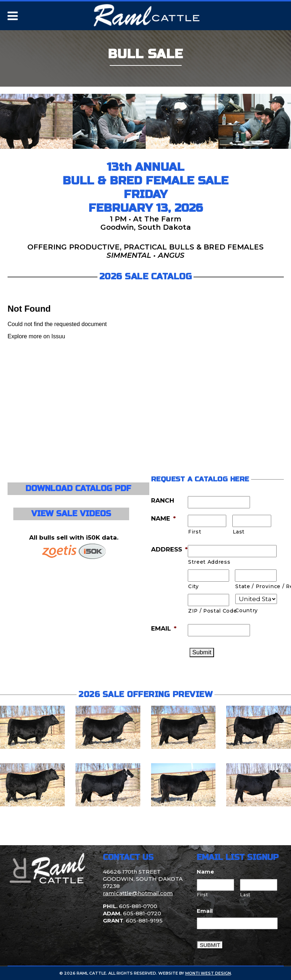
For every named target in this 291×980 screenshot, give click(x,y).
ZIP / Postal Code (209, 611)
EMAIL (164, 628)
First (195, 532)
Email (205, 911)
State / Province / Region (256, 586)
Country (247, 610)
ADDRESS (169, 549)
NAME (163, 518)
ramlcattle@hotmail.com (138, 893)
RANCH (163, 500)
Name (205, 872)
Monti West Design (208, 973)
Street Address (209, 562)
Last (239, 532)
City (194, 586)
